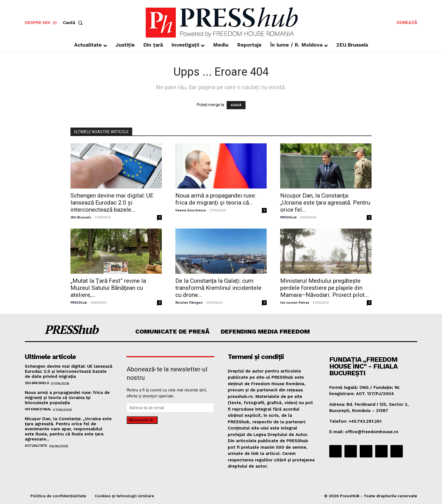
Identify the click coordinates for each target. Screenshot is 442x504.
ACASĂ (236, 105)
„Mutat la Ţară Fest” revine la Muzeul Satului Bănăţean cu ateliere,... (108, 288)
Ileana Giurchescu (191, 210)
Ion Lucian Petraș (295, 302)
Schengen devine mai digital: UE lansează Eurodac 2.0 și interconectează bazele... (112, 203)
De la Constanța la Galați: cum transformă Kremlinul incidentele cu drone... (218, 288)
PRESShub (288, 217)
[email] (170, 408)
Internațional (38, 409)
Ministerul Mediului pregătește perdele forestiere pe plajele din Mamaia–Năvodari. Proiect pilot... (325, 288)
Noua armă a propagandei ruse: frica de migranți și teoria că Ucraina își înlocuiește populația (67, 398)
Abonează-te (141, 420)
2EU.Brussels (81, 217)
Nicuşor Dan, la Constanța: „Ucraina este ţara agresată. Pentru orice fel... (325, 203)
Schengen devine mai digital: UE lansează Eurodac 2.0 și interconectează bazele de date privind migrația (69, 371)
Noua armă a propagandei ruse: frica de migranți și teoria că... (216, 199)
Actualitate (36, 446)
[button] (74, 23)
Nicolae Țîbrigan (189, 302)
